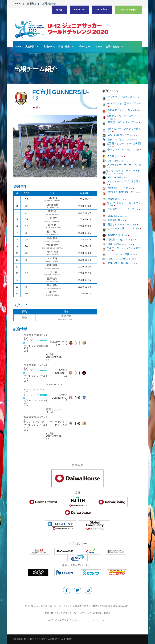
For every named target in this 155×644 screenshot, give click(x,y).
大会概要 (30, 47)
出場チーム (49, 47)
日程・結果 (64, 47)
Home (18, 4)
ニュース (98, 47)
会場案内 (32, 4)
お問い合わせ (49, 4)
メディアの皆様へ (128, 10)
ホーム (19, 47)
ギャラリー (84, 47)
